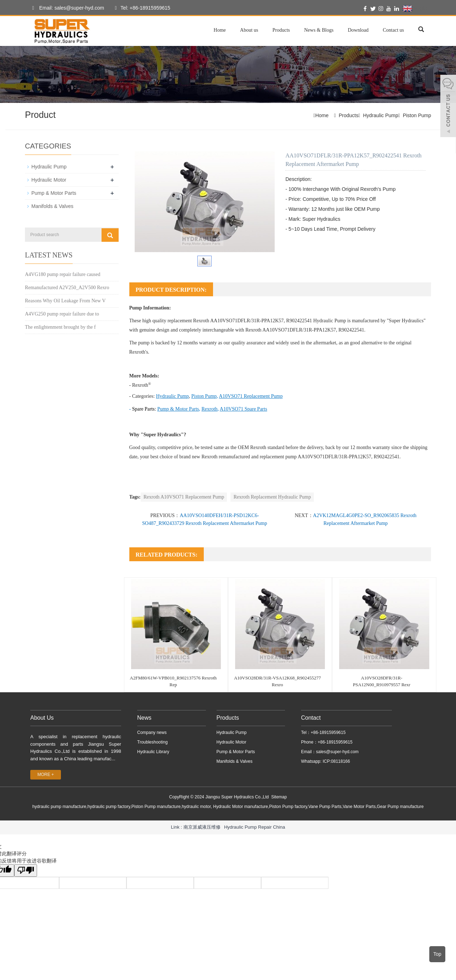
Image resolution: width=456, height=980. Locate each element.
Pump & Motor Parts (54, 193)
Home (220, 30)
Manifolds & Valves (52, 206)
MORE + (46, 775)
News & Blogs (319, 30)
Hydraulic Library (153, 752)
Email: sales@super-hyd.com (66, 8)
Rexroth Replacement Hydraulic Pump (272, 497)
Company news (152, 733)
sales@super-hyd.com (337, 752)
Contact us (394, 30)
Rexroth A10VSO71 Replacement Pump (184, 497)
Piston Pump (417, 115)
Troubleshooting (152, 742)
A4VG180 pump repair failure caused (63, 274)
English (416, 9)
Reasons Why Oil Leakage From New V (65, 301)
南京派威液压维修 (202, 827)
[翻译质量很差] (26, 870)
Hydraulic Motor (49, 180)
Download (358, 30)
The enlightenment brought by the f (60, 327)
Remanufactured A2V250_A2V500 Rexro (67, 288)
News (144, 718)
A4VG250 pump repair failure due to (62, 314)
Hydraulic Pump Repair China (255, 827)
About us (249, 30)
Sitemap (279, 797)
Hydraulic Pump (381, 115)
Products (281, 30)
